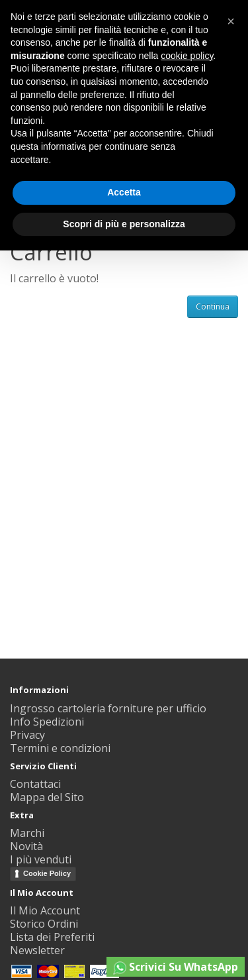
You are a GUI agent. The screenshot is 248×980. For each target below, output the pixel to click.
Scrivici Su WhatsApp (176, 967)
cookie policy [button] (187, 56)
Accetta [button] (124, 192)
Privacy (27, 735)
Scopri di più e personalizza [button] (124, 224)
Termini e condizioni (60, 748)
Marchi (27, 833)
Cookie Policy (47, 873)
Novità (26, 846)
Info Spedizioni (47, 722)
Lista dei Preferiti (52, 937)
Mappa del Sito (47, 797)
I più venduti (41, 859)
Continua (213, 306)
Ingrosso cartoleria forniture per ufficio (108, 708)
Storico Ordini (44, 924)
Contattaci (35, 784)
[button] (231, 21)
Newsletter (37, 950)
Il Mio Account (45, 910)
